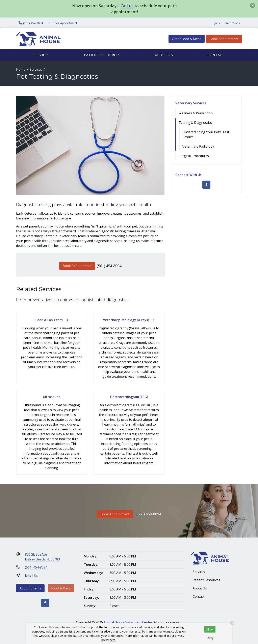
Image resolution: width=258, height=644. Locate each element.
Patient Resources (102, 55)
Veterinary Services (191, 103)
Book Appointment (224, 39)
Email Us (31, 575)
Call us (127, 6)
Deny (210, 638)
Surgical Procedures (194, 156)
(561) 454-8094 (109, 266)
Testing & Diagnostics (195, 123)
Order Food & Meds (187, 39)
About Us (164, 55)
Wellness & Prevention (196, 113)
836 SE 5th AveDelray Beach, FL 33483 (42, 557)
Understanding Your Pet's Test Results (206, 134)
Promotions (232, 23)
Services (41, 55)
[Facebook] (206, 185)
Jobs (217, 23)
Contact (216, 55)
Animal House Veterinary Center (128, 622)
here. (113, 640)
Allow (210, 629)
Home (21, 69)
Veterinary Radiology (198, 146)
